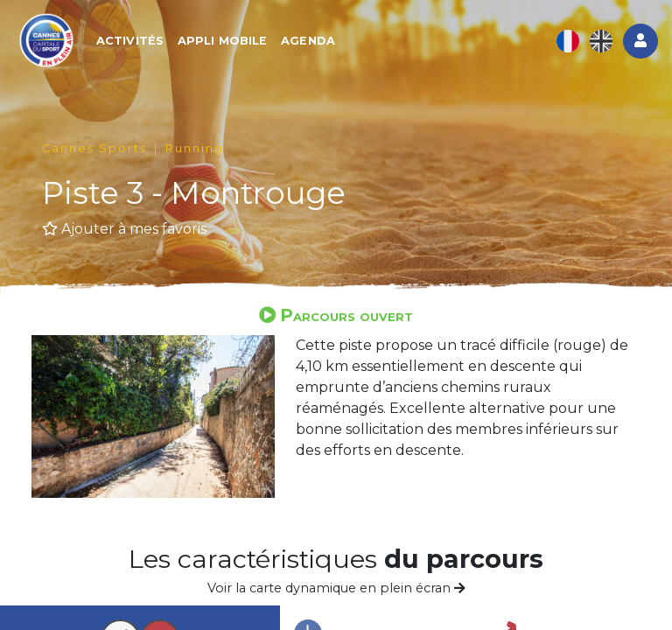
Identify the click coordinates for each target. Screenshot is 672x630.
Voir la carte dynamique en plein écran (336, 588)
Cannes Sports (94, 148)
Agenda (308, 41)
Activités (130, 41)
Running (195, 148)
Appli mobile (222, 41)
